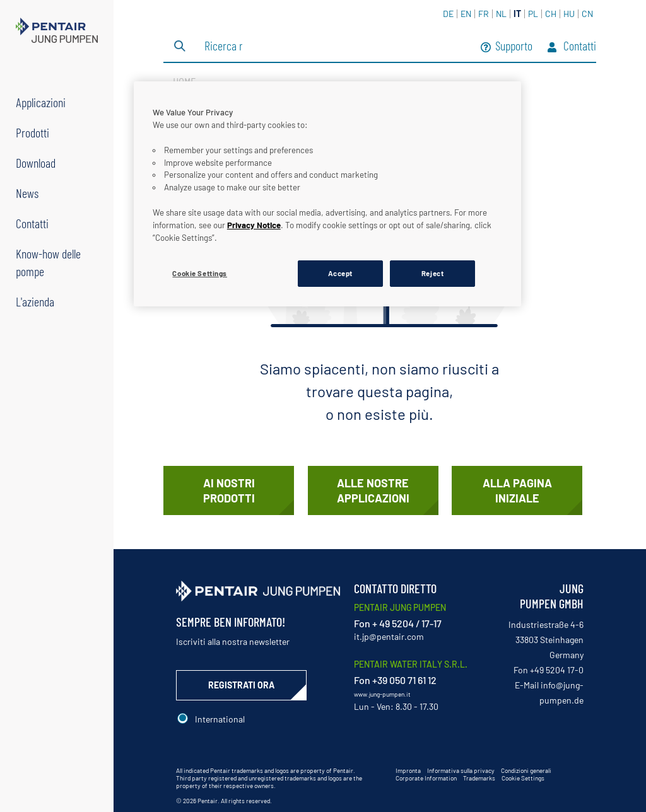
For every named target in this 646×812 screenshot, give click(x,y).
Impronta (408, 770)
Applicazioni (41, 102)
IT (517, 14)
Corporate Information (426, 778)
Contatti (32, 223)
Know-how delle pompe (48, 262)
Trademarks (479, 778)
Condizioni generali (526, 770)
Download (36, 163)
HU (569, 14)
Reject (432, 273)
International (220, 719)
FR (484, 14)
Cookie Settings (523, 778)
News (27, 193)
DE (448, 14)
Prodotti (32, 132)
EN (466, 14)
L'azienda (35, 301)
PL (533, 14)
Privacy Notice (254, 225)
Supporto (507, 47)
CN (587, 14)
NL (501, 14)
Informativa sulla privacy (461, 770)
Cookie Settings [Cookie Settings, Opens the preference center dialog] (200, 273)
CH (551, 14)
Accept (340, 273)
